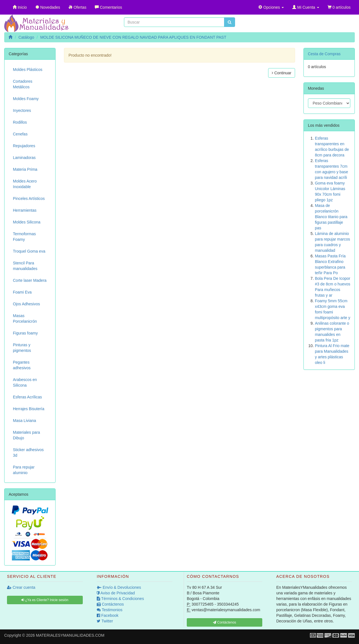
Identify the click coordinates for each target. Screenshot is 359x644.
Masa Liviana (25, 421)
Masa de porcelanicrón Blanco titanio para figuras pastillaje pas (331, 217)
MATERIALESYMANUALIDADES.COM (70, 635)
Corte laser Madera (30, 280)
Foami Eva (22, 292)
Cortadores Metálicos (23, 84)
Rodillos (20, 122)
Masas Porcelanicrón (25, 318)
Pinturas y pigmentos (22, 348)
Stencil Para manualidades (25, 266)
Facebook (108, 615)
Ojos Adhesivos (27, 304)
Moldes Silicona (27, 222)
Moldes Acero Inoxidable (25, 184)
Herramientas (25, 210)
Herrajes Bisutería (29, 409)
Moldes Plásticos (28, 70)
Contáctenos (110, 604)
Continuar (282, 73)
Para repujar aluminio (24, 470)
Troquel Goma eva (29, 251)
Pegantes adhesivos (22, 365)
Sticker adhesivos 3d (28, 453)
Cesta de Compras (324, 54)
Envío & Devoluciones (119, 587)
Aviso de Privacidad (116, 593)
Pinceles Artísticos (29, 198)
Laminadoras (24, 158)
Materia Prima (25, 169)
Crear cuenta (21, 587)
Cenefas (20, 134)
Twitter (105, 621)
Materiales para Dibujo (27, 435)
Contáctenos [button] (225, 622)
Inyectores (22, 110)
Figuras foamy (25, 333)
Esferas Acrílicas (27, 397)
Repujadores (24, 146)
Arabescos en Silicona (25, 382)
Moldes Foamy (26, 99)
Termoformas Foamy (24, 237)
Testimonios (110, 610)
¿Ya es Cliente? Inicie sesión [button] (45, 600)
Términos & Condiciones (120, 599)
